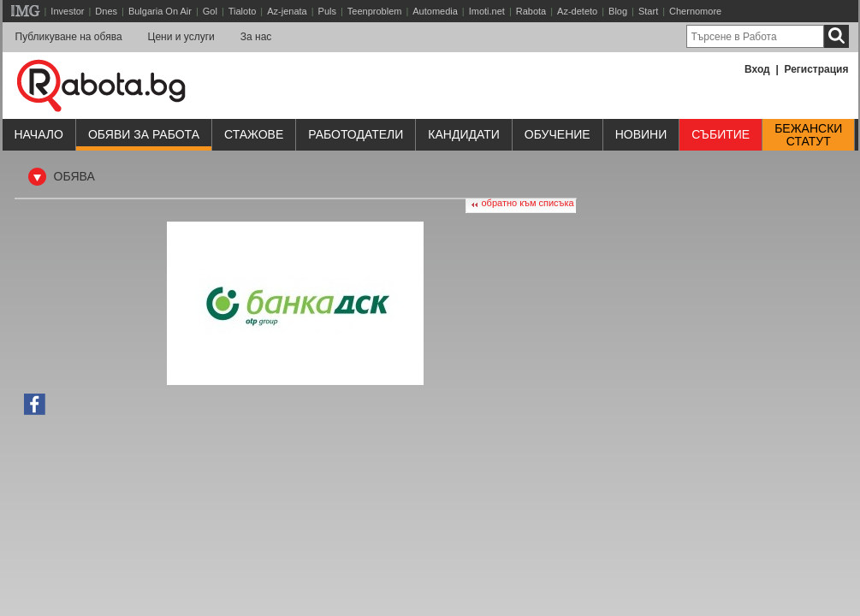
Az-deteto (577, 11)
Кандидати (464, 134)
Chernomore (695, 11)
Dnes (106, 11)
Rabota (531, 11)
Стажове (254, 134)
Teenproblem (375, 11)
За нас (256, 37)
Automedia (435, 11)
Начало (39, 134)
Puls (327, 11)
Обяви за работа (144, 134)
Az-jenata (287, 11)
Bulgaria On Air (160, 11)
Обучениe (558, 134)
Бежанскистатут (808, 135)
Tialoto (243, 11)
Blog (618, 11)
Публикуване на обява (69, 37)
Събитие (721, 134)
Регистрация (816, 69)
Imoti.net (487, 11)
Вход (757, 69)
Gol (210, 11)
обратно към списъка (528, 203)
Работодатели (356, 134)
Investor (67, 11)
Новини (641, 134)
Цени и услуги (181, 37)
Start (648, 11)
